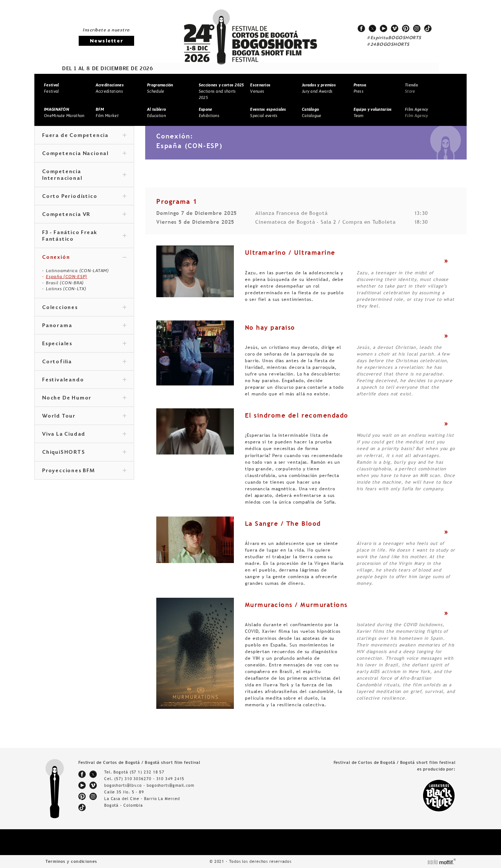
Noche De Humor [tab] (84, 398)
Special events (268, 112)
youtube (384, 28)
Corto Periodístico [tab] (84, 197)
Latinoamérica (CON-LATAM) (77, 271)
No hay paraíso (270, 327)
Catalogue (312, 112)
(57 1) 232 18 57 (147, 772)
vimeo (395, 28)
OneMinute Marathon (64, 112)
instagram (417, 28)
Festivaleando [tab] (84, 380)
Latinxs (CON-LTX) (66, 289)
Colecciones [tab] (84, 308)
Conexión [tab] (84, 258)
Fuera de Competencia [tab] (84, 136)
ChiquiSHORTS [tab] (84, 453)
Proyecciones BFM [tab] (84, 471)
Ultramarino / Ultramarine (290, 253)
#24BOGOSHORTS (388, 45)
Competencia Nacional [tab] (84, 154)
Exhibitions (209, 112)
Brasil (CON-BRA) (65, 283)
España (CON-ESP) (67, 277)
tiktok (428, 28)
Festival (51, 88)
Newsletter (106, 41)
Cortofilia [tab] (84, 362)
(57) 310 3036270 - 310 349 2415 (149, 779)
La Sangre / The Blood (283, 524)
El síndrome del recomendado (297, 415)
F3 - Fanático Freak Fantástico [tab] (84, 236)
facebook (361, 28)
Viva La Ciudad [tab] (84, 435)
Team (373, 112)
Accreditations (110, 88)
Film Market (107, 112)
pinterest (406, 28)
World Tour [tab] (84, 416)
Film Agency (416, 112)
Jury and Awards (319, 88)
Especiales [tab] (84, 344)
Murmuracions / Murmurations (296, 605)
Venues (260, 88)
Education (156, 112)
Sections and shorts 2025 (221, 91)
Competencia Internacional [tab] (84, 175)
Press (360, 88)
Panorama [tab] (84, 326)
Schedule (160, 88)
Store (411, 88)
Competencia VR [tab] (84, 215)
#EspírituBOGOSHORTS (394, 38)
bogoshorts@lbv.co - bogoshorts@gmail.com (149, 785)
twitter (372, 28)
